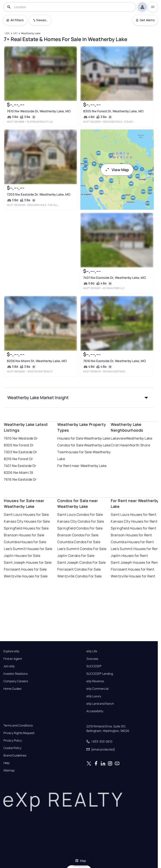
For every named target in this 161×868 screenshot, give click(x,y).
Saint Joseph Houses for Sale (28, 562)
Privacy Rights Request (19, 733)
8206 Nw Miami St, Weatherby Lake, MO (37, 361)
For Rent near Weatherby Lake (82, 466)
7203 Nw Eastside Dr (20, 452)
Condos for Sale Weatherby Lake (84, 445)
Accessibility (95, 711)
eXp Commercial (97, 689)
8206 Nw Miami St (18, 473)
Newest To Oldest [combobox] (42, 20)
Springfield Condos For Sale (80, 528)
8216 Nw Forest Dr (18, 459)
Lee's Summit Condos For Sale (82, 549)
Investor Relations (16, 674)
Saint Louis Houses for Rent (134, 514)
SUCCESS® (94, 666)
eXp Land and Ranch (100, 704)
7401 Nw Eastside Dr (20, 466)
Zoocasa (92, 659)
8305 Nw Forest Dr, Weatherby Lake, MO (113, 111)
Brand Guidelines (15, 755)
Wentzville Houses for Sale (26, 576)
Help (6, 763)
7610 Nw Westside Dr (21, 438)
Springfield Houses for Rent (133, 528)
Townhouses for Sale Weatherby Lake (84, 455)
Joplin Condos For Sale (76, 556)
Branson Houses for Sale (24, 535)
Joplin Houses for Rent (129, 556)
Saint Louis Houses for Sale (26, 514)
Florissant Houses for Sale (25, 569)
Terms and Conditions (18, 725)
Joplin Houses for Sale (22, 556)
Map (81, 861)
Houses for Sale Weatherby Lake (84, 438)
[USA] (7, 33)
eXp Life (92, 651)
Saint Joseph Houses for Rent (135, 562)
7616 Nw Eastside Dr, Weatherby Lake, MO (114, 361)
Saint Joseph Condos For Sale (81, 562)
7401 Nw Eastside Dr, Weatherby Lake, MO (114, 278)
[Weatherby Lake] (31, 33)
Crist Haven (120, 445)
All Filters (15, 20)
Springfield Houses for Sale (26, 528)
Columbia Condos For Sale (79, 542)
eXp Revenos (95, 681)
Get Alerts (145, 20)
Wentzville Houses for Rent (133, 576)
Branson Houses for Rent (131, 535)
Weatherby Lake (139, 438)
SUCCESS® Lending (100, 674)
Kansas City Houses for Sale (27, 521)
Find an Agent (13, 659)
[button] (79, 398)
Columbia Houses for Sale (25, 542)
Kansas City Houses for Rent (134, 521)
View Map (117, 170)
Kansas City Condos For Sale (81, 521)
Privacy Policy (13, 740)
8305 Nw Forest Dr (19, 445)
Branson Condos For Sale (78, 535)
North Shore (140, 445)
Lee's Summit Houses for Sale (28, 549)
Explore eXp (11, 651)
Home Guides (12, 689)
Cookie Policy (12, 748)
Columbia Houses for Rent (132, 542)
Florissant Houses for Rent (132, 569)
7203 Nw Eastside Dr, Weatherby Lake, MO (39, 194)
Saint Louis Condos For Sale (80, 514)
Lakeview (118, 438)
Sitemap (9, 770)
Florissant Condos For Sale (79, 569)
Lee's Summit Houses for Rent (135, 549)
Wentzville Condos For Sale (79, 576)
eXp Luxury (94, 696)
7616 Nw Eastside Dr (20, 479)
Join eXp (9, 666)
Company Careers (16, 681)
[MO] (15, 33)
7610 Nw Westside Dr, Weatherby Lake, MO (39, 111)
